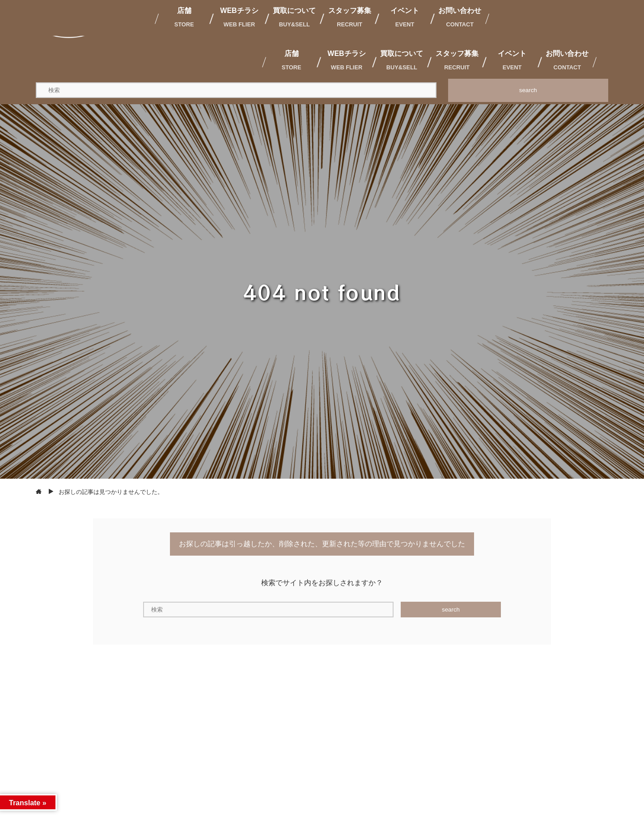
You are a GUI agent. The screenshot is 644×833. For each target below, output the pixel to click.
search (528, 90)
